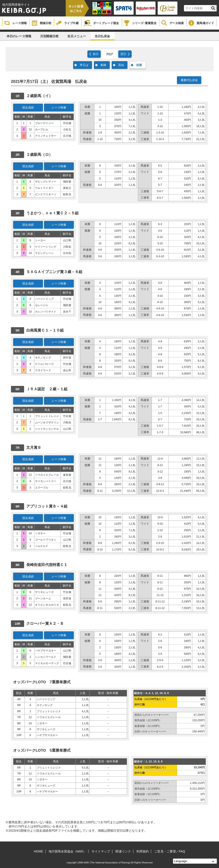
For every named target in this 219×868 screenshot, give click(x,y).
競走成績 (28, 107)
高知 (121, 65)
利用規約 (143, 851)
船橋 (103, 65)
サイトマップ (101, 851)
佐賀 (139, 65)
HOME (39, 851)
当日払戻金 (102, 36)
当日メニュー (77, 36)
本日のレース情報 (19, 36)
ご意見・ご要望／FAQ (170, 851)
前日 (96, 54)
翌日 (123, 54)
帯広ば (84, 65)
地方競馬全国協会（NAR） (67, 851)
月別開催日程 (49, 36)
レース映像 (59, 107)
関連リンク (123, 851)
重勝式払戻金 (189, 80)
